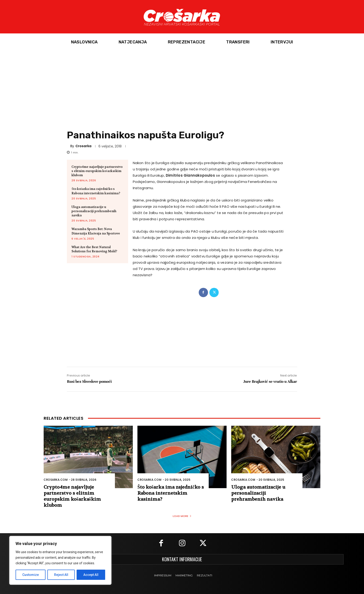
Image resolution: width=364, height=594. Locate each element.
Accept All (91, 575)
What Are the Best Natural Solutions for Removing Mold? (94, 249)
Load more (182, 516)
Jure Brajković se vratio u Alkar (270, 381)
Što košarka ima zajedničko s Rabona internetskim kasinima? (96, 191)
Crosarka (83, 146)
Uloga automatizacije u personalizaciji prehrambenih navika (94, 211)
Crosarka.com (56, 480)
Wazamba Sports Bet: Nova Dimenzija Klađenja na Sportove (96, 231)
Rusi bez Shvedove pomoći (89, 381)
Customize (31, 575)
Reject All (61, 575)
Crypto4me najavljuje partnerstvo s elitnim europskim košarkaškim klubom (97, 171)
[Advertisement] (182, 86)
